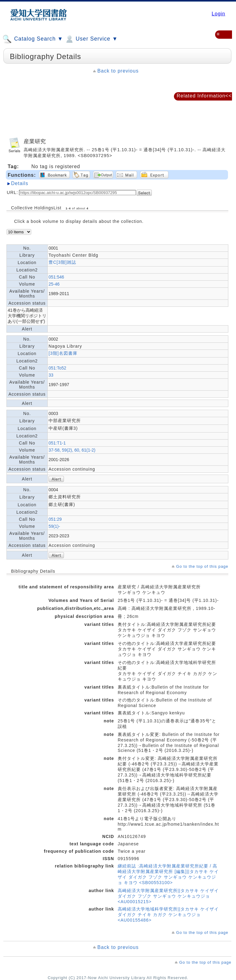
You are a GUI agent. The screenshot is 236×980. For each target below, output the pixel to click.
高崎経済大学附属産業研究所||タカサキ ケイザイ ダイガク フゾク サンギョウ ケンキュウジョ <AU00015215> (168, 896)
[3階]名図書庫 (63, 353)
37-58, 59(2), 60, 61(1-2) (72, 450)
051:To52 (57, 368)
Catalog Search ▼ (33, 39)
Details (20, 183)
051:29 (55, 519)
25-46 (54, 284)
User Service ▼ (91, 39)
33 (51, 375)
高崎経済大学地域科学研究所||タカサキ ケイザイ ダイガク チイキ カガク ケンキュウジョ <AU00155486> (168, 915)
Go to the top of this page (202, 566)
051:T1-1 (57, 443)
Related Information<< (204, 96)
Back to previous (118, 71)
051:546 (56, 277)
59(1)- (54, 526)
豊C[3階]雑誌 (62, 262)
